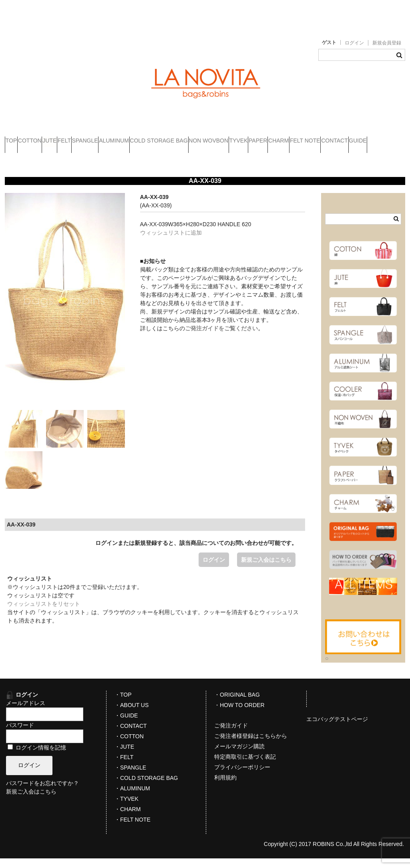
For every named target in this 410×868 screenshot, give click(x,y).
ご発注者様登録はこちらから (251, 745)
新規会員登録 (387, 43)
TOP (19, 137)
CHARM (58, 154)
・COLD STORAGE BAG (146, 788)
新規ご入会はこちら (266, 569)
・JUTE (124, 756)
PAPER (22, 154)
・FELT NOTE (133, 829)
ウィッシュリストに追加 (171, 242)
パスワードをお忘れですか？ (42, 793)
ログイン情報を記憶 (37, 757)
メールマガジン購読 (239, 756)
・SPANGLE (130, 777)
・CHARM (128, 819)
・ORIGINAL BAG (237, 704)
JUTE (88, 137)
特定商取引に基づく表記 (245, 766)
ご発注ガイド (231, 735)
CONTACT (145, 154)
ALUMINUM (199, 137)
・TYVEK (127, 808)
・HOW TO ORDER (239, 715)
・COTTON (129, 746)
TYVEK (369, 137)
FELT (118, 137)
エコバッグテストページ (337, 729)
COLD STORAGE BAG (259, 137)
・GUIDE (126, 725)
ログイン (354, 43)
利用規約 (225, 787)
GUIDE (183, 154)
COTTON (53, 137)
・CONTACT (131, 735)
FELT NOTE (100, 154)
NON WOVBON (324, 137)
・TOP (123, 704)
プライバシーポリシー (242, 777)
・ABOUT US (132, 715)
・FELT (124, 767)
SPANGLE (154, 137)
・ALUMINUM (132, 798)
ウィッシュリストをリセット (44, 613)
